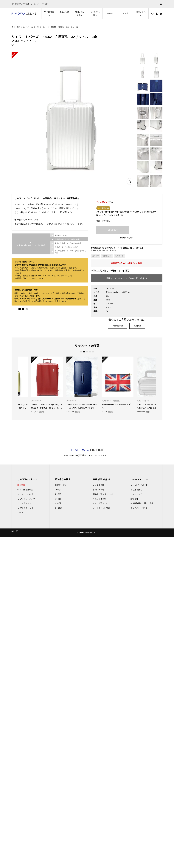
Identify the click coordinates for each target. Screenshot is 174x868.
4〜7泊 (58, 503)
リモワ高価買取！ (100, 499)
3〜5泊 (58, 499)
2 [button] (84, 352)
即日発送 (21, 485)
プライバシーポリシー (140, 508)
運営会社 (134, 499)
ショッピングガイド (139, 485)
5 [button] (93, 352)
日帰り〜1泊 (60, 485)
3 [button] (87, 352)
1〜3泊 (58, 490)
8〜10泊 (59, 508)
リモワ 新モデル (24, 503)
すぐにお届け (49, 14)
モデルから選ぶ (95, 14)
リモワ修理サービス (101, 503)
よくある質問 (99, 485)
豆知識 (126, 13)
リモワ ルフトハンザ (26, 499)
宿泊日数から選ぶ (80, 14)
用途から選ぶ (64, 14)
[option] (34, 385)
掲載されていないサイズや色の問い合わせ (127, 278)
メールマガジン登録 (101, 508)
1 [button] (81, 352)
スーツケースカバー (26, 494)
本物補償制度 (118, 326)
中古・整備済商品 (25, 490)
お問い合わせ (141, 14)
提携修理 (137, 326)
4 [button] (90, 352)
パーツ (20, 512)
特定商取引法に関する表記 (142, 503)
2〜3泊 (58, 494)
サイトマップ (136, 494)
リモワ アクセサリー (26, 508)
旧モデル (110, 13)
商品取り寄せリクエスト (103, 494)
